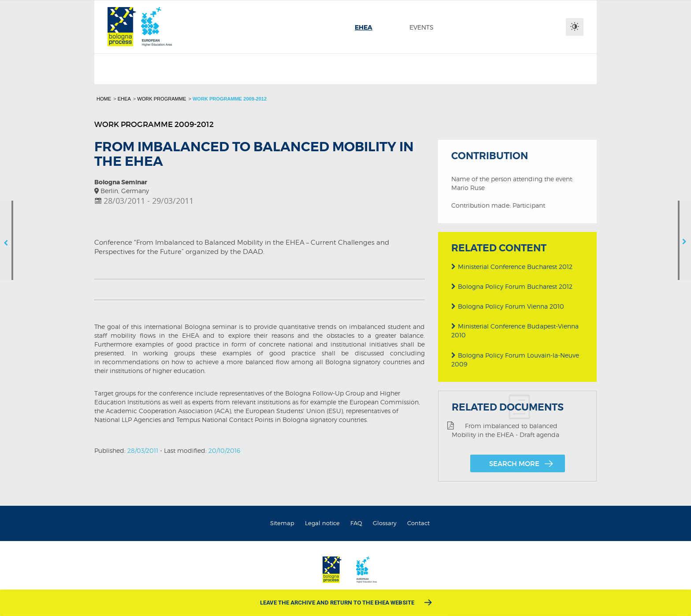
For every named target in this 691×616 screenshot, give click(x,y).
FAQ (356, 523)
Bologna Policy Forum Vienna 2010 (508, 305)
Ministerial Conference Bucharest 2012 (512, 266)
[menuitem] (364, 27)
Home (104, 99)
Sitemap (282, 523)
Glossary (385, 523)
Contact (418, 523)
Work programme (162, 99)
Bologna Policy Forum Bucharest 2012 (512, 286)
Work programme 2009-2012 (230, 99)
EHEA (124, 99)
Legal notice (322, 523)
